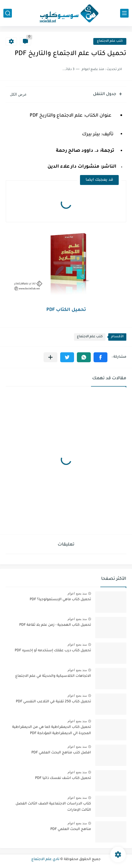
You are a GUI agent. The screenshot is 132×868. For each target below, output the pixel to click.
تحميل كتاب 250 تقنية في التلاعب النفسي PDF (53, 702)
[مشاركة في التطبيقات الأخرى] (50, 357)
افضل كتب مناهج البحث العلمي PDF (61, 753)
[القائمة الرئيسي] (124, 13)
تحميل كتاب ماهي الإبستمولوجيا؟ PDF (60, 600)
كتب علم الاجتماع (110, 41)
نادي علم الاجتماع (45, 859)
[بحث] (8, 13)
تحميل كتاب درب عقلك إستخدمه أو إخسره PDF (53, 651)
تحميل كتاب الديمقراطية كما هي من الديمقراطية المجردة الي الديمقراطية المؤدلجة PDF (52, 730)
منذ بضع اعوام (77, 593)
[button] (100, 357)
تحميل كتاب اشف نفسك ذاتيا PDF (63, 778)
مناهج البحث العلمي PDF (71, 829)
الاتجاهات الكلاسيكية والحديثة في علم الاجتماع (53, 676)
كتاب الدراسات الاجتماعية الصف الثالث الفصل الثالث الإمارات (53, 807)
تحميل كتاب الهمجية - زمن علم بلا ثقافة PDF (55, 625)
